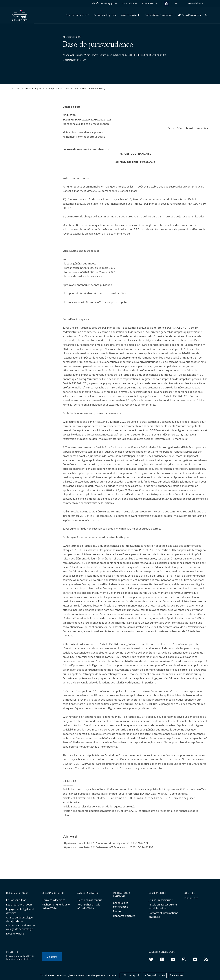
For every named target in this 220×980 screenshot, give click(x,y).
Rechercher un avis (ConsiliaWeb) (89, 906)
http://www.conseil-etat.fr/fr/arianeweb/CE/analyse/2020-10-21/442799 (105, 843)
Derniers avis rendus (90, 900)
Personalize (176, 975)
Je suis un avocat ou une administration (163, 906)
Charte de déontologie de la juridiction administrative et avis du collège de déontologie (20, 923)
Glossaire (190, 893)
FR (176, 3)
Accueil (16, 88)
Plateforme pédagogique (104, 3)
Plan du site (191, 898)
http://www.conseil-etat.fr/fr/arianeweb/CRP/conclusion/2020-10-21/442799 (108, 847)
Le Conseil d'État (16, 900)
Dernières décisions (53, 900)
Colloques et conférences (120, 905)
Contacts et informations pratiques (163, 915)
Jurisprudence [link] (55, 88)
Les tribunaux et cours (19, 904)
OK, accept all (130, 975)
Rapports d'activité (124, 916)
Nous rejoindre (15, 934)
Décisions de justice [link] (34, 88)
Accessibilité (194, 3)
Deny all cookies (155, 975)
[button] (77, 15)
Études (117, 911)
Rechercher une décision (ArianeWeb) (86, 88)
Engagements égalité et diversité (20, 911)
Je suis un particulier (161, 900)
